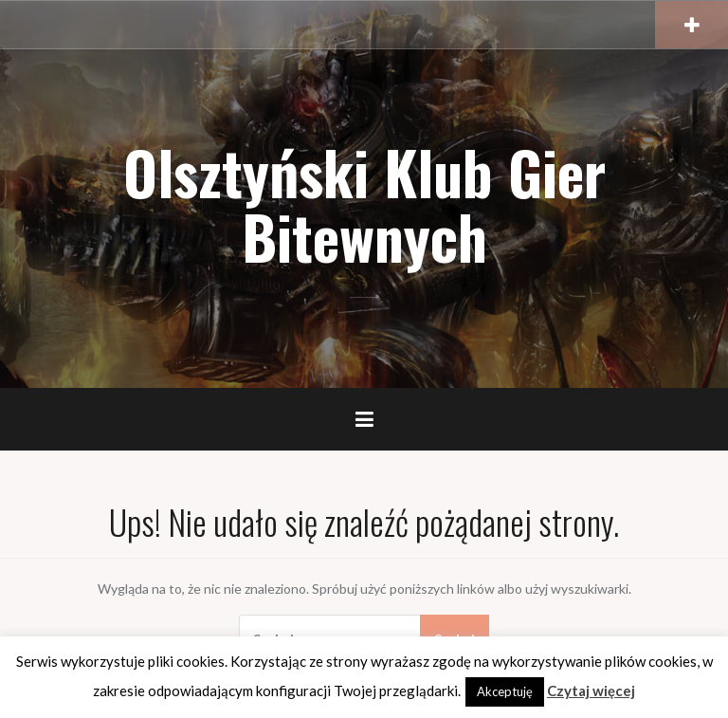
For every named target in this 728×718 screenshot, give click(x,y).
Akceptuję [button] (505, 691)
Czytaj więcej (591, 690)
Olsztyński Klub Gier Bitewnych (364, 204)
